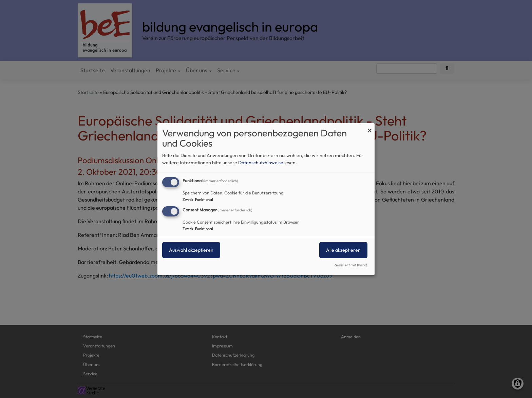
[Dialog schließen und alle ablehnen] (369, 127)
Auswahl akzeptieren (191, 250)
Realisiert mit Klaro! (350, 265)
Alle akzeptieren (343, 250)
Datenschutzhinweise (261, 163)
